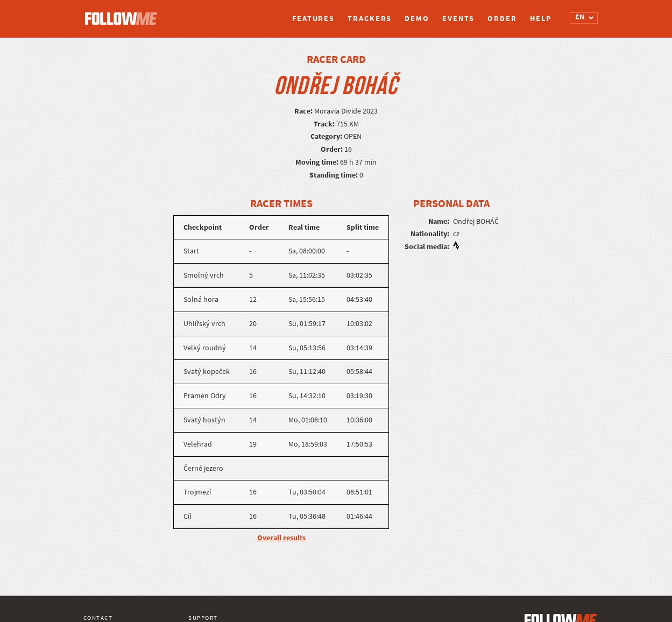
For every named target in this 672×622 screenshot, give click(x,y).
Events (458, 19)
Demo (417, 19)
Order (502, 19)
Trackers (370, 19)
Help (541, 19)
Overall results (281, 538)
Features (313, 19)
